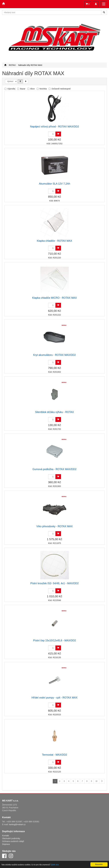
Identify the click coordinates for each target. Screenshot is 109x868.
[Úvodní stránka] (5, 65)
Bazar (23, 89)
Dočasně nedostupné (61, 89)
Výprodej (11, 89)
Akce (32, 89)
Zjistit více (55, 865)
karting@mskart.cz (17, 824)
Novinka (43, 89)
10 (96, 781)
